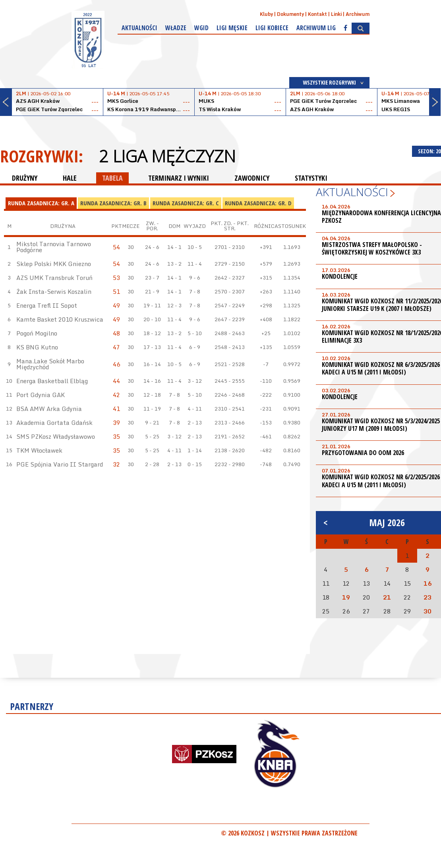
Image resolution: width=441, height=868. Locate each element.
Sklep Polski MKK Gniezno (54, 264)
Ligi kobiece (272, 28)
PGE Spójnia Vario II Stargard (60, 464)
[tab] (41, 203)
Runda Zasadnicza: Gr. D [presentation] (258, 203)
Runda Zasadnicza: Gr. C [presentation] (186, 203)
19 (346, 597)
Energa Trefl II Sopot (47, 305)
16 (427, 583)
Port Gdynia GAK (41, 395)
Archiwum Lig (316, 28)
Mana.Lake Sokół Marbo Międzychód (50, 364)
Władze (176, 28)
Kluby (266, 14)
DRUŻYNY (25, 178)
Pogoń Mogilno (37, 333)
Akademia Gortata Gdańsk (54, 422)
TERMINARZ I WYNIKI (179, 178)
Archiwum (358, 14)
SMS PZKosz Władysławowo (56, 436)
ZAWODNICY (252, 178)
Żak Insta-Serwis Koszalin (54, 291)
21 (387, 597)
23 (427, 597)
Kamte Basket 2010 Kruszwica (60, 319)
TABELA (112, 178)
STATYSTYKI (311, 178)
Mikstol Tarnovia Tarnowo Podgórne (54, 247)
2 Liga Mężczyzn (167, 156)
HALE (70, 178)
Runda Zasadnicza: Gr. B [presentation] (113, 203)
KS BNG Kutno (37, 347)
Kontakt (317, 14)
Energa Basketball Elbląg (52, 381)
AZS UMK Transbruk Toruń (54, 278)
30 (427, 611)
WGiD (201, 28)
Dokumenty (290, 14)
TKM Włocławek (39, 450)
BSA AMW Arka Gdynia (49, 409)
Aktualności (139, 28)
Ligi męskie (232, 28)
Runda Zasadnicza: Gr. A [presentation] (41, 203)
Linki (336, 14)
